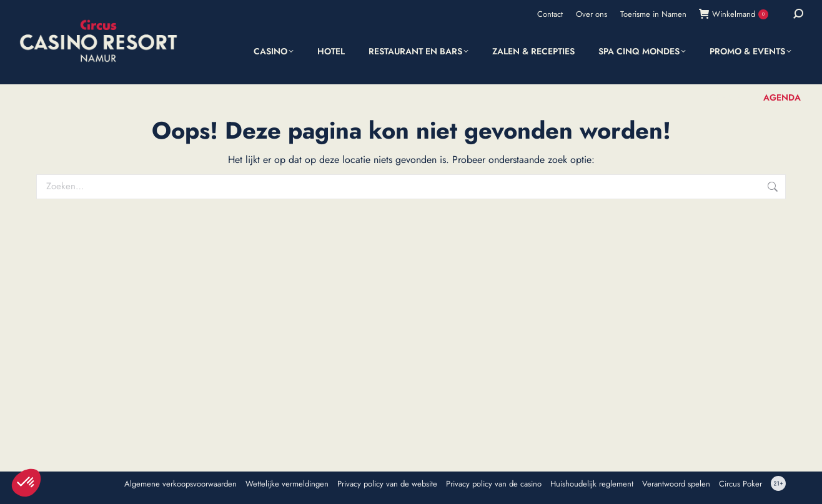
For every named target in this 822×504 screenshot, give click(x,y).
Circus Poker (740, 484)
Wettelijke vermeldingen (287, 484)
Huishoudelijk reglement (592, 484)
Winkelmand (734, 14)
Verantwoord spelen (676, 484)
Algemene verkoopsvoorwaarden (181, 484)
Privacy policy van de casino (494, 484)
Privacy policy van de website (387, 484)
